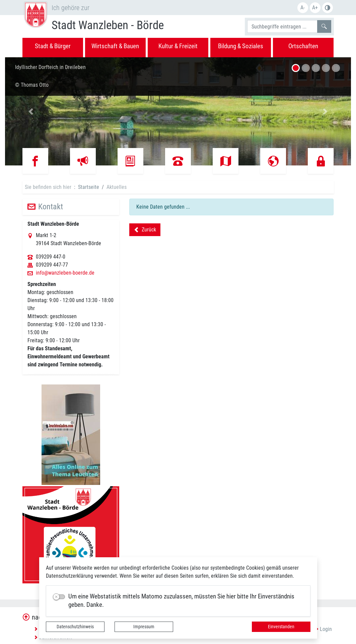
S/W (328, 8)
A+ (315, 8)
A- (303, 8)
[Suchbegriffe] (282, 26)
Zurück (145, 231)
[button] (31, 111)
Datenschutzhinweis (75, 627)
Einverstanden (281, 627)
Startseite (89, 187)
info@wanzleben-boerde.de (65, 273)
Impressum (144, 627)
